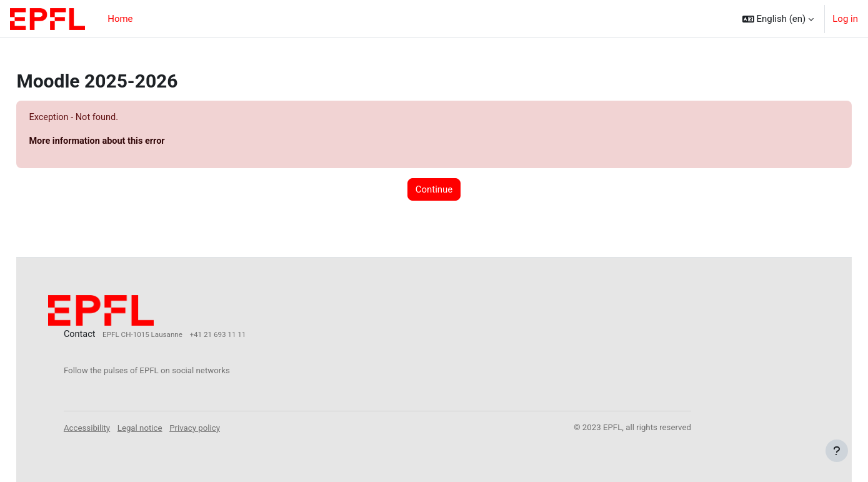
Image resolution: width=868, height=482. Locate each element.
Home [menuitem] (120, 19)
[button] (778, 19)
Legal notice (169, 427)
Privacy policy (224, 427)
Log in (845, 19)
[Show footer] (837, 451)
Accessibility (116, 427)
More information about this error (127, 142)
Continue (434, 190)
